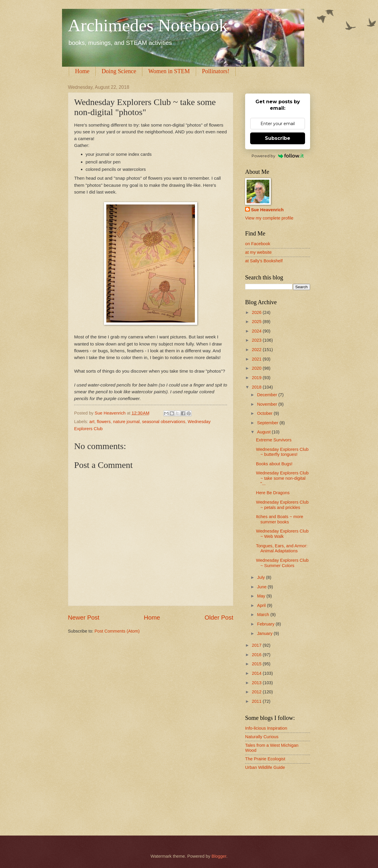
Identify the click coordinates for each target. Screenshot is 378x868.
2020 (257, 368)
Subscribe (278, 138)
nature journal (126, 422)
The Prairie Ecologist (265, 759)
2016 (257, 655)
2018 (257, 387)
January (265, 633)
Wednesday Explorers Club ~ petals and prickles (282, 505)
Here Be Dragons (273, 493)
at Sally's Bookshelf (264, 261)
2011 (257, 701)
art (92, 422)
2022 (257, 350)
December (268, 395)
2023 (257, 340)
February (266, 624)
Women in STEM (169, 71)
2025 (257, 322)
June (262, 587)
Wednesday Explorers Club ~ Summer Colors (282, 563)
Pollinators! (216, 71)
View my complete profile (269, 218)
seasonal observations (164, 422)
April (262, 605)
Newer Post (84, 617)
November (268, 404)
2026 (257, 312)
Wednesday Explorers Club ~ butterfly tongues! (282, 452)
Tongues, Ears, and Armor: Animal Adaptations (282, 548)
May (262, 596)
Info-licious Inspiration (266, 728)
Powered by (278, 156)
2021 (257, 359)
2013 (257, 683)
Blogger (219, 856)
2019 (257, 378)
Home (82, 71)
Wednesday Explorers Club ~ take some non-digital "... (282, 478)
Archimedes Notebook (148, 25)
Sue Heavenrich (267, 210)
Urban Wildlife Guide (265, 767)
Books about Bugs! (274, 464)
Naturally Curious (262, 737)
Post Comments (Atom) (117, 631)
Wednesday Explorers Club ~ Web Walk (282, 534)
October (265, 413)
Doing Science (119, 71)
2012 (257, 692)
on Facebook (258, 244)
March (264, 615)
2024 (257, 331)
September (268, 423)
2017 (257, 645)
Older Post (219, 617)
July (261, 577)
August (264, 432)
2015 (257, 664)
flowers (104, 422)
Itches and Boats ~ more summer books (280, 519)
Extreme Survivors (274, 440)
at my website (258, 252)
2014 (257, 673)
